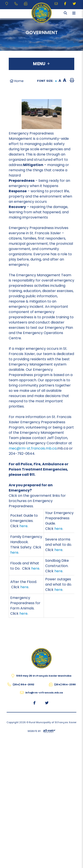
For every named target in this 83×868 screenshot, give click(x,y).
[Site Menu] (42, 64)
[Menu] (74, 13)
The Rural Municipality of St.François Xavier (42, 13)
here (23, 526)
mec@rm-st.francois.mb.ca (33, 448)
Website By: (41, 732)
